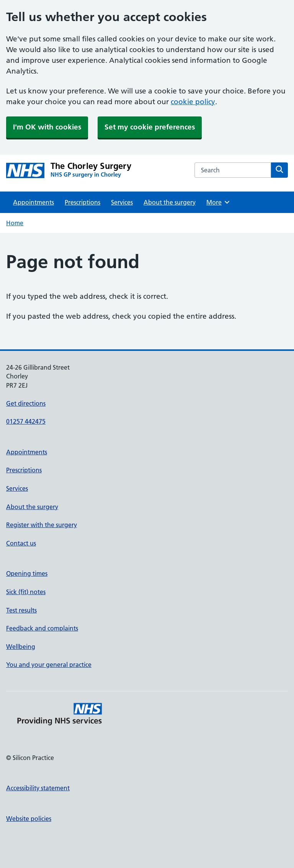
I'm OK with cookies (47, 127)
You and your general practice (49, 665)
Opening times (27, 573)
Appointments (33, 202)
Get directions (26, 403)
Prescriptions (82, 202)
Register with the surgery (42, 525)
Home (15, 223)
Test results (21, 610)
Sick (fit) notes (26, 592)
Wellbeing (21, 647)
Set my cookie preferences (150, 127)
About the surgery (170, 202)
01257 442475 (26, 421)
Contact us (21, 543)
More (218, 202)
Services (122, 202)
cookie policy (193, 102)
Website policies (29, 819)
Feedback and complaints (42, 628)
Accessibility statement (38, 788)
